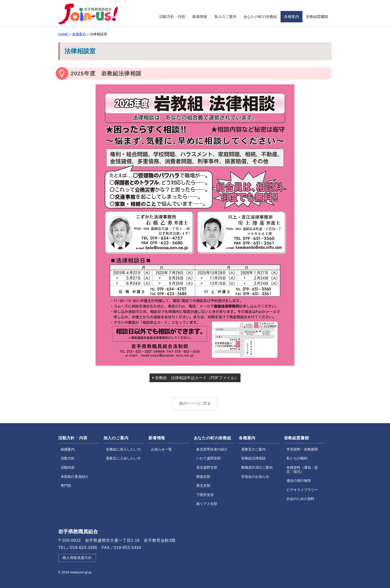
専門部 (66, 486)
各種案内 (292, 17)
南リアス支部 (207, 504)
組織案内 (68, 449)
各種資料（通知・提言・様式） (302, 470)
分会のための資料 (300, 499)
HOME (63, 34)
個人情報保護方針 (77, 558)
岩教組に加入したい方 (123, 449)
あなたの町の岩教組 (260, 17)
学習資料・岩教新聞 (302, 449)
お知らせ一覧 (161, 449)
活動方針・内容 (172, 17)
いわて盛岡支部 (208, 458)
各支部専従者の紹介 (212, 449)
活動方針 (68, 458)
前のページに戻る (195, 403)
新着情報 (200, 17)
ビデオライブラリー (302, 490)
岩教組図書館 (317, 17)
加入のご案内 (225, 17)
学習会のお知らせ (255, 477)
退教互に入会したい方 (123, 458)
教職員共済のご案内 (257, 468)
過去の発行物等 (299, 481)
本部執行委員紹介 (75, 477)
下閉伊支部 (205, 495)
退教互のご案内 (253, 449)
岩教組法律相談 (253, 458)
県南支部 (203, 477)
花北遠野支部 (207, 468)
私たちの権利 (297, 458)
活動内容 (68, 468)
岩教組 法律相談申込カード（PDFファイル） (195, 378)
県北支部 (203, 486)
